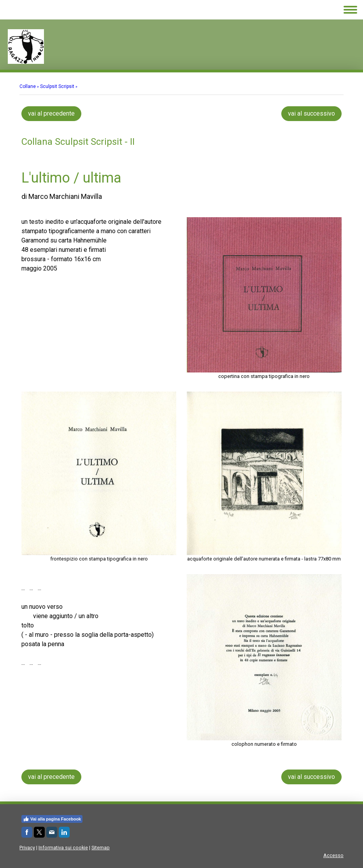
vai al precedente (51, 113)
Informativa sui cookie (63, 848)
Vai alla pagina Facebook (52, 819)
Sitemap (101, 848)
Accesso (333, 855)
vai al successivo (311, 113)
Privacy (27, 848)
